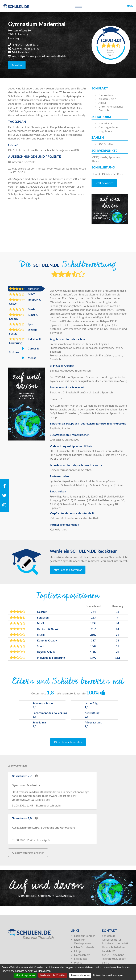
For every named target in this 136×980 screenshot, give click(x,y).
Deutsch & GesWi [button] (25, 302)
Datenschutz (82, 955)
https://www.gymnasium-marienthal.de (43, 56)
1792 (93, 658)
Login (129, 6)
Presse (78, 962)
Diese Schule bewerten (68, 742)
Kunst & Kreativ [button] (23, 316)
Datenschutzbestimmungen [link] (108, 975)
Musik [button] (22, 309)
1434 (93, 623)
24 (117, 640)
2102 (93, 635)
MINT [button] (22, 294)
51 (117, 646)
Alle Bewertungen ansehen (28, 853)
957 (93, 629)
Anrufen (17, 65)
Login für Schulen (85, 936)
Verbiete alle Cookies (53, 975)
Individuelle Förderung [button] (26, 341)
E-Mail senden (20, 52)
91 (117, 635)
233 (93, 617)
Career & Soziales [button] (24, 350)
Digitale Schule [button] (23, 331)
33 (117, 612)
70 (117, 652)
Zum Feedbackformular (68, 570)
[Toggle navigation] (79, 6)
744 (93, 612)
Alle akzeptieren (25, 975)
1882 (93, 652)
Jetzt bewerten (104, 183)
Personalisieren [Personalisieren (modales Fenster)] (80, 975)
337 (93, 640)
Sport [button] (22, 324)
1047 (93, 646)
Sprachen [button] (24, 289)
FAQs (78, 951)
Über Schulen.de (84, 947)
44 (117, 623)
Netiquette (81, 959)
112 (118, 658)
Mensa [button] (23, 358)
